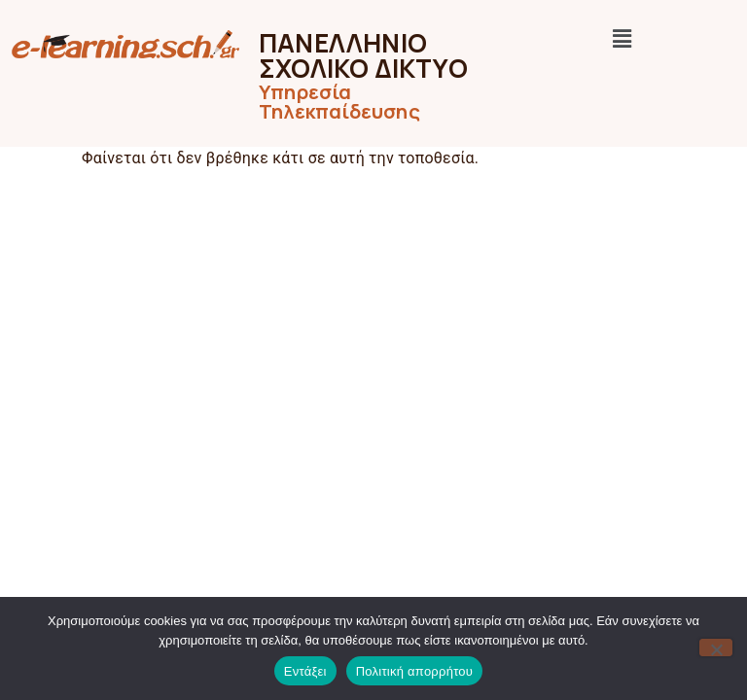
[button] (623, 39)
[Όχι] (716, 647)
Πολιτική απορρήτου (414, 671)
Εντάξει (305, 671)
